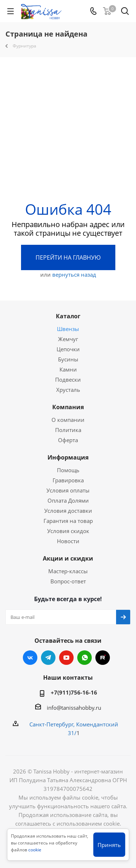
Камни (68, 369)
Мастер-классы (68, 571)
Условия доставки (68, 511)
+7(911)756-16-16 (74, 692)
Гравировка (68, 480)
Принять (109, 845)
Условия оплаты (68, 490)
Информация (68, 457)
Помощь (68, 470)
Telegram (48, 658)
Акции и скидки (68, 558)
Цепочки (68, 349)
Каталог (68, 316)
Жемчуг (68, 339)
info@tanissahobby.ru (74, 708)
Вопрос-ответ (68, 581)
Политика (68, 430)
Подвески (68, 380)
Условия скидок (68, 531)
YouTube (66, 658)
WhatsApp (85, 658)
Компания (68, 407)
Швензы (68, 329)
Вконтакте (30, 658)
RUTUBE (103, 658)
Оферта (68, 440)
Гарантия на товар (68, 521)
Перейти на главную (68, 257)
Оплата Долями (68, 500)
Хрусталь (68, 390)
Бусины (68, 359)
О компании (68, 420)
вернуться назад (74, 274)
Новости (68, 541)
